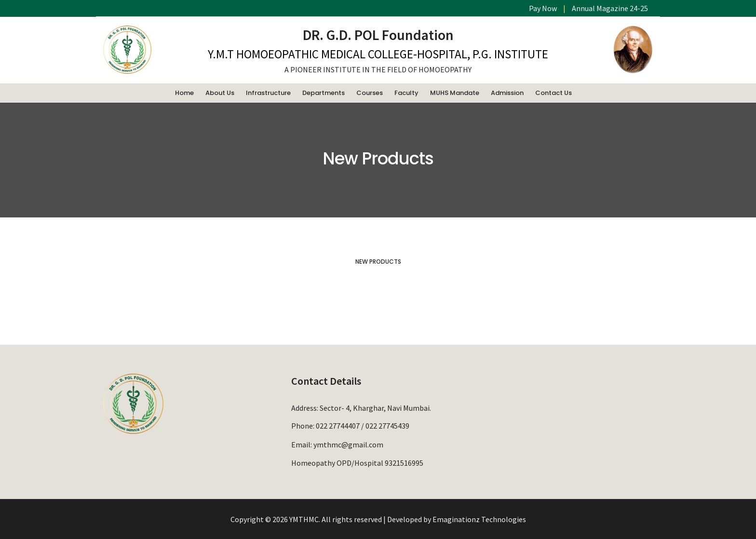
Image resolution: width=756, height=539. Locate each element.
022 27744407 (338, 426)
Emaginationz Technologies (479, 519)
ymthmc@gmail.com (348, 444)
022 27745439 (387, 426)
